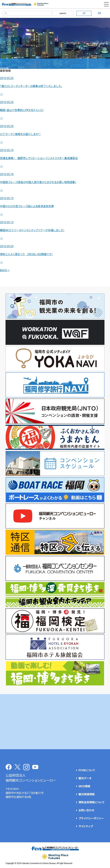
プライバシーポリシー (91, 818)
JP (84, 13)
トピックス (6, 64)
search (63, 13)
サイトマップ (86, 826)
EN (99, 13)
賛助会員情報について (91, 802)
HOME (4, 60)
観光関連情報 (87, 794)
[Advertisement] (55, 722)
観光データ (85, 778)
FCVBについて (87, 770)
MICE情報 (84, 786)
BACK (5, 270)
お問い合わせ (86, 810)
